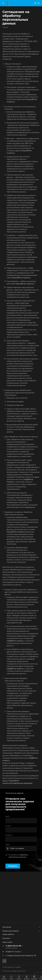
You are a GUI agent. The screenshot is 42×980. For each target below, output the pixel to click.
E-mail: (8, 826)
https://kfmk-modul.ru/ (21, 278)
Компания (7, 927)
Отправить (13, 866)
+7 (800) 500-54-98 (13, 946)
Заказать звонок (11, 948)
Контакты (6, 938)
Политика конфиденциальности (14, 971)
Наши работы (8, 934)
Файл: (8, 844)
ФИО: (8, 817)
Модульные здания (11, 931)
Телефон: (9, 835)
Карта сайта (7, 942)
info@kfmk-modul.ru (15, 641)
